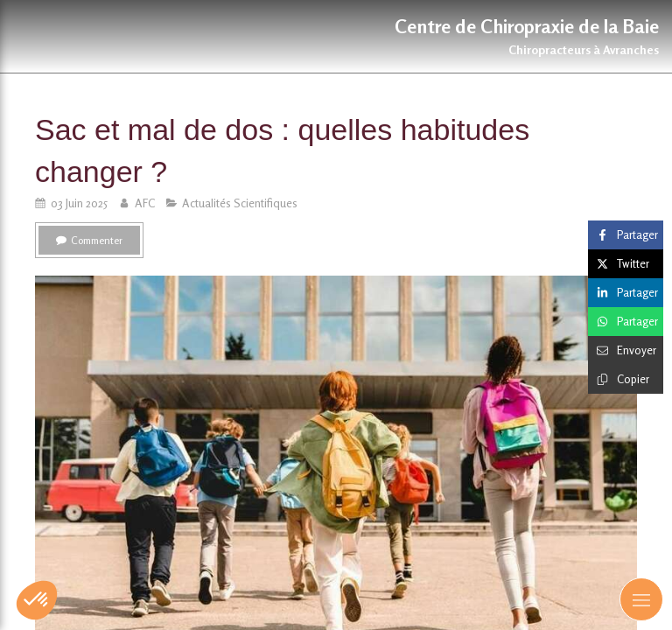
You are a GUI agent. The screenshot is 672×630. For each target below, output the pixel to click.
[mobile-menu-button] (641, 599)
